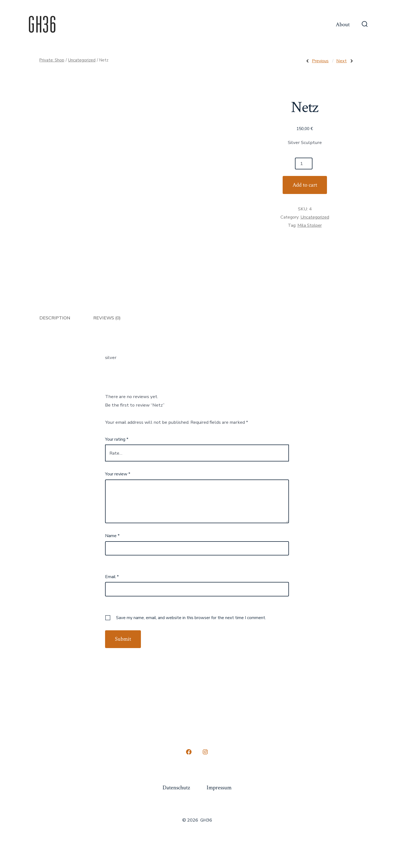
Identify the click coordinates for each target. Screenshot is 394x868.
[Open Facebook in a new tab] (189, 752)
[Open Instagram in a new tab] (205, 752)
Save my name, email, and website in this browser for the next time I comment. (191, 618)
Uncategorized (82, 60)
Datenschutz (176, 788)
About (343, 24)
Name (112, 536)
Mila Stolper (310, 225)
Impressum (219, 788)
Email (112, 577)
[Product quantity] (304, 164)
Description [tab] (55, 318)
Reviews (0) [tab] (107, 318)
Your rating (117, 439)
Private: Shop (52, 60)
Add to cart (305, 185)
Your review (118, 474)
